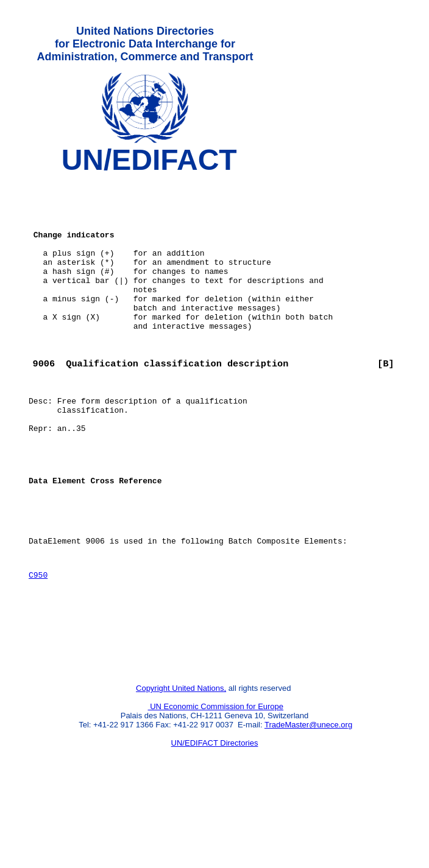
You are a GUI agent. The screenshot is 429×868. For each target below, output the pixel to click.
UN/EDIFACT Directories (215, 823)
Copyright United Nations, (181, 768)
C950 (38, 642)
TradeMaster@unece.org (308, 804)
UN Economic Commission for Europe (216, 786)
